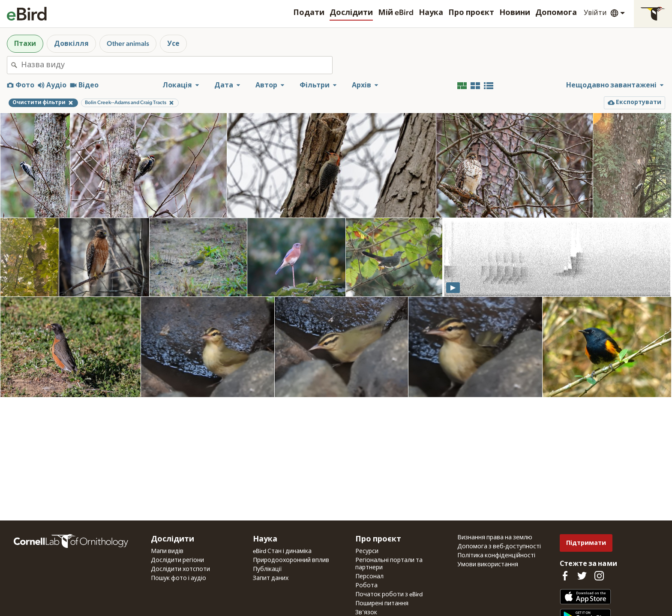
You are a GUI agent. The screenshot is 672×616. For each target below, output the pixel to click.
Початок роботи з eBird (389, 595)
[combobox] (177, 65)
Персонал (369, 577)
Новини (515, 13)
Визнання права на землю (495, 538)
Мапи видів (167, 551)
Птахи (25, 44)
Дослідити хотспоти (180, 569)
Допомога (556, 13)
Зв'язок (366, 613)
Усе (173, 44)
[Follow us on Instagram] (599, 576)
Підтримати (586, 543)
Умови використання (488, 565)
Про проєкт (471, 13)
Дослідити (351, 13)
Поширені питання (382, 604)
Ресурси (367, 551)
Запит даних (271, 578)
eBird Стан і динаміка (282, 551)
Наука (431, 13)
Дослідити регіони (177, 560)
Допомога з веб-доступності (499, 547)
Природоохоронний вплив (291, 560)
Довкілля (71, 44)
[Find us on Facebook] (565, 576)
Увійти (595, 13)
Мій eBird (396, 13)
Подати (309, 13)
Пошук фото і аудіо (178, 578)
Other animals (128, 44)
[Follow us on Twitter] (582, 576)
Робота (366, 586)
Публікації (267, 569)
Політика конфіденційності (496, 556)
